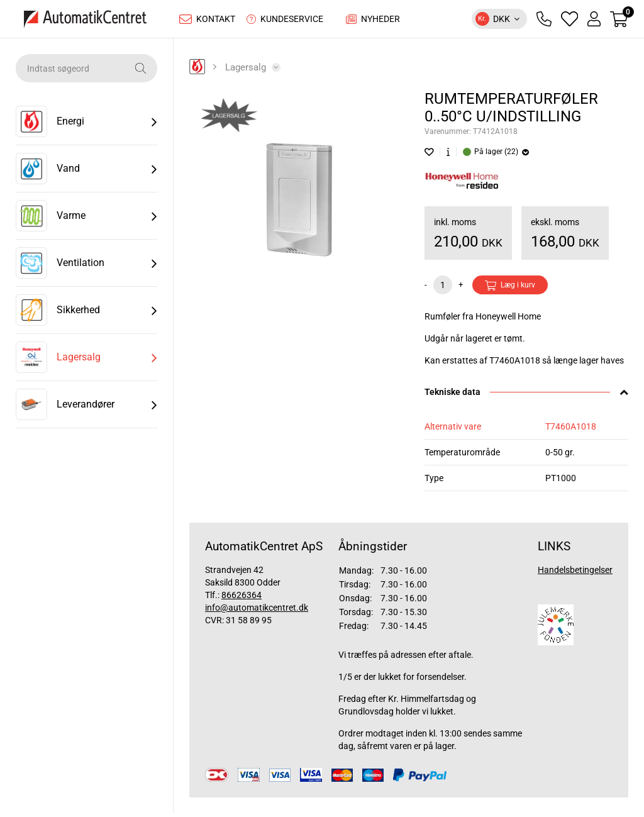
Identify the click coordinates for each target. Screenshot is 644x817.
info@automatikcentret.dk (257, 611)
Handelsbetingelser (575, 573)
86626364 (241, 598)
